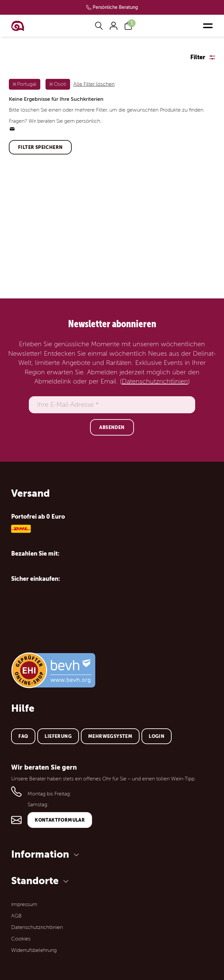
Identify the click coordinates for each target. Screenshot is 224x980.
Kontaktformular (60, 820)
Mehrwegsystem (110, 736)
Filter (198, 57)
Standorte (41, 881)
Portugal (27, 84)
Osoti (60, 84)
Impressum (24, 904)
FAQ (23, 736)
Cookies (21, 939)
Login (157, 736)
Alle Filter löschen (94, 84)
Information (46, 854)
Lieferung (58, 736)
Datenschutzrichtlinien (155, 382)
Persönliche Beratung (115, 7)
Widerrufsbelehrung (34, 950)
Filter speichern (40, 147)
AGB (16, 916)
